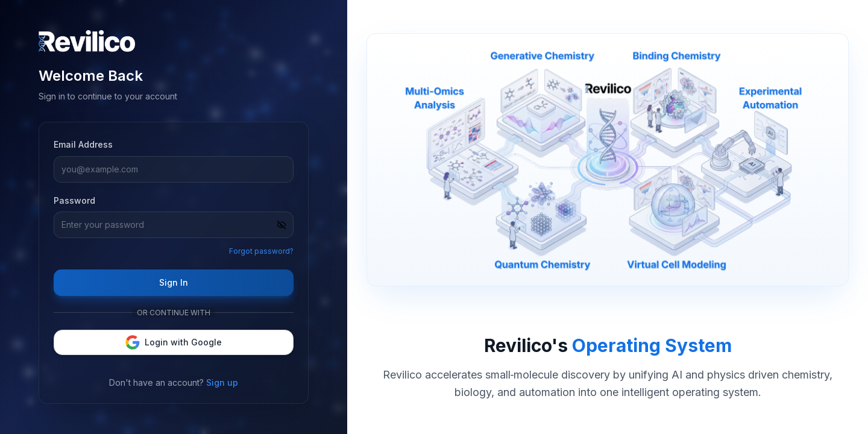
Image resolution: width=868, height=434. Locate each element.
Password (74, 200)
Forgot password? (261, 251)
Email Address (83, 144)
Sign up (222, 382)
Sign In (174, 282)
